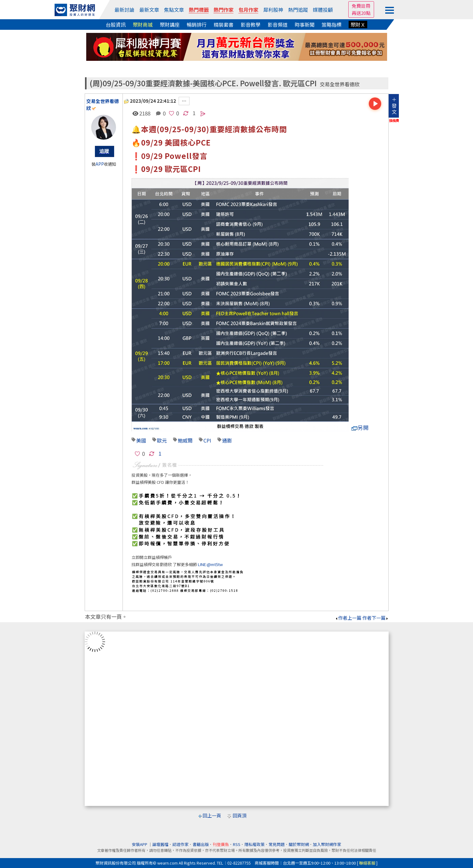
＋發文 (394, 106)
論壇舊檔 (160, 844)
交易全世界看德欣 (340, 84)
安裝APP (140, 844)
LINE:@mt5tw (210, 564)
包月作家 (248, 10)
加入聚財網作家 (327, 844)
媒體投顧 (323, 10)
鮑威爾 (185, 440)
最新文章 (149, 10)
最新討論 (124, 10)
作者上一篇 (348, 618)
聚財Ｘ (358, 25)
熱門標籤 (199, 10)
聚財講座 (170, 25)
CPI (207, 440)
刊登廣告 (221, 844)
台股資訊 (116, 25)
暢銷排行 (197, 25)
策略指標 (332, 25)
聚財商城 (143, 25)
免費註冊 (361, 6)
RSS (237, 844)
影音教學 (251, 25)
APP (100, 164)
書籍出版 (201, 844)
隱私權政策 (254, 844)
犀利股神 (273, 10)
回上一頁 (212, 815)
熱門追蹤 (298, 10)
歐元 (162, 440)
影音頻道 (278, 25)
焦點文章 (174, 10)
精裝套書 (224, 25)
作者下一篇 (375, 618)
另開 (360, 427)
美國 (141, 440)
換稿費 (394, 120)
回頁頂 (240, 815)
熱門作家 (224, 10)
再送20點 (361, 13)
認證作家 (181, 844)
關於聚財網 (299, 844)
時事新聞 (305, 25)
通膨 (227, 440)
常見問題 (277, 844)
